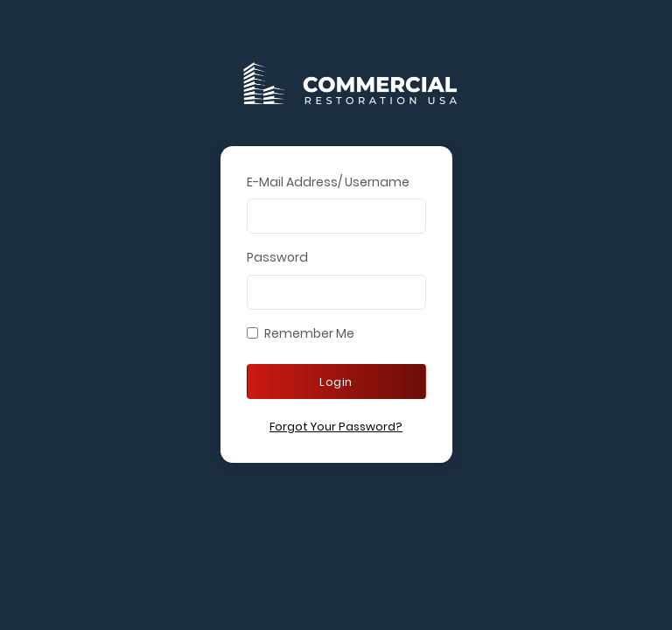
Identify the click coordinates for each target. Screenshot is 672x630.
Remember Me (309, 333)
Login (336, 382)
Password (277, 257)
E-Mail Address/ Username (328, 182)
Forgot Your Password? (336, 427)
